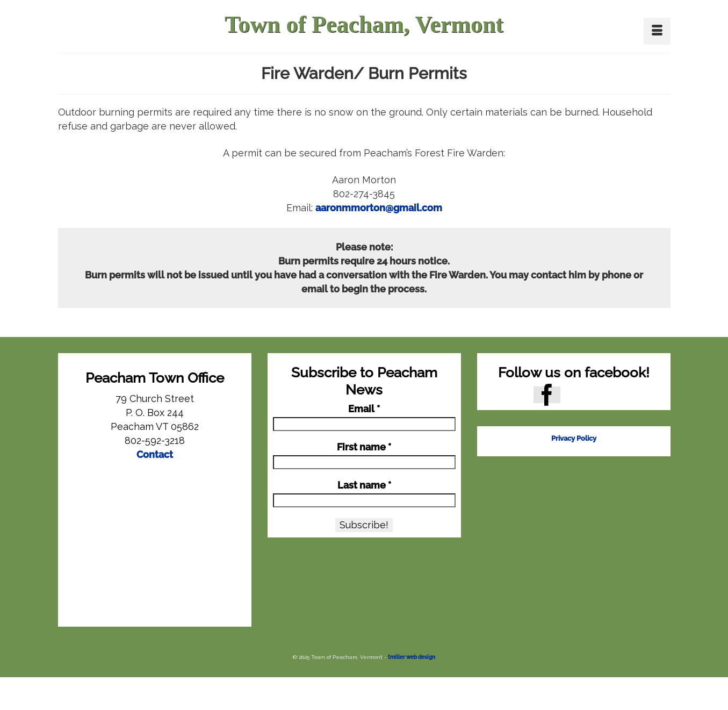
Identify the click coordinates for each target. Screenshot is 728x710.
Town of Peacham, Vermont (364, 24)
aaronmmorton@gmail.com (379, 208)
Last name (364, 485)
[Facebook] (547, 395)
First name (364, 447)
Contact (155, 454)
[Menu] (657, 31)
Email (364, 409)
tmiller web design (412, 657)
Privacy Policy (574, 438)
